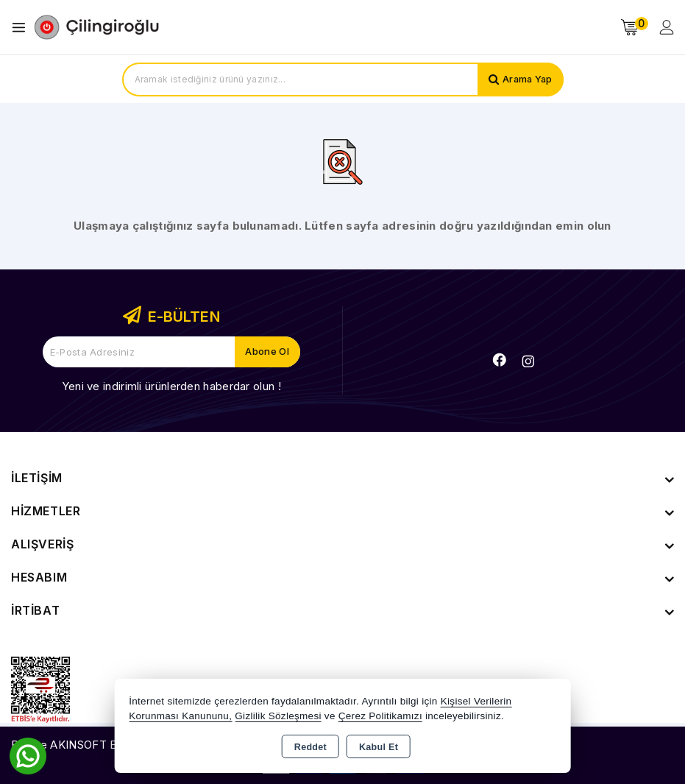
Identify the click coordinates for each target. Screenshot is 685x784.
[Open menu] (22, 28)
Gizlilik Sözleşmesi (278, 716)
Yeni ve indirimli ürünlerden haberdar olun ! (171, 386)
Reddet (310, 747)
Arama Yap (526, 80)
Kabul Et (379, 747)
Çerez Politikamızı (380, 716)
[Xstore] (96, 27)
